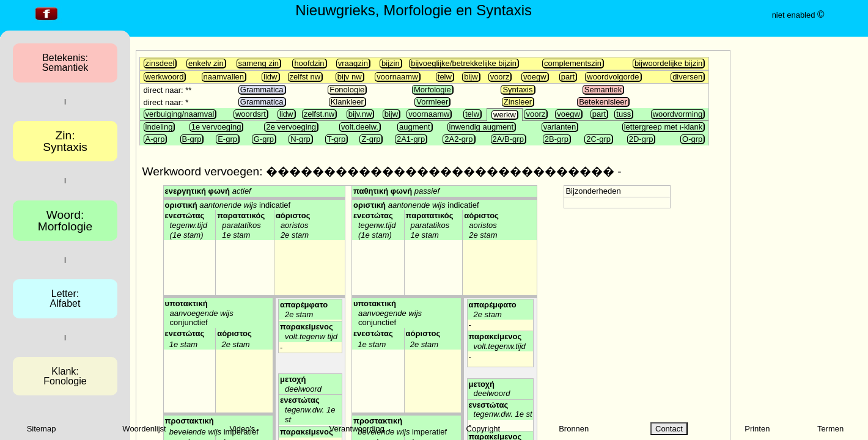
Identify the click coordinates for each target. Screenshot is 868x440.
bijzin (391, 63)
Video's (242, 429)
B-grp (192, 139)
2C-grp (598, 139)
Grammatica (262, 90)
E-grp (227, 139)
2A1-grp (411, 139)
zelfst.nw (319, 114)
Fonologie (347, 90)
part (568, 77)
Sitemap (42, 429)
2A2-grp (458, 139)
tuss (623, 114)
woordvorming (678, 114)
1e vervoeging (216, 127)
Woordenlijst (144, 429)
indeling (159, 127)
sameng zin (259, 63)
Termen (830, 429)
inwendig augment (482, 127)
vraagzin (353, 63)
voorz (500, 77)
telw (445, 77)
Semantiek (603, 90)
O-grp (692, 139)
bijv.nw (360, 114)
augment (415, 127)
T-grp (336, 139)
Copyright (484, 429)
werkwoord (165, 77)
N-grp (300, 139)
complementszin (573, 63)
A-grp (155, 139)
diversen (687, 77)
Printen (757, 429)
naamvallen (224, 77)
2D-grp (641, 139)
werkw (505, 115)
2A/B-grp (508, 139)
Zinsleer (518, 102)
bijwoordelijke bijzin (668, 63)
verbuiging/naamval (180, 114)
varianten (560, 127)
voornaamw (397, 77)
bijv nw (350, 77)
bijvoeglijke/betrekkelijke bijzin (464, 63)
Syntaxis (517, 90)
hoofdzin (309, 63)
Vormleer (432, 102)
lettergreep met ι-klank (664, 127)
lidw (270, 77)
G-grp (264, 139)
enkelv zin (206, 63)
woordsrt (251, 114)
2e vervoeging (291, 127)
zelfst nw (305, 77)
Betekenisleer (603, 102)
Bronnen (574, 429)
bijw (471, 77)
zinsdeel (160, 63)
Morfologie (432, 90)
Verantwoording (357, 429)
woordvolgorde (613, 77)
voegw (535, 77)
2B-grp (557, 139)
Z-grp (371, 139)
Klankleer (347, 102)
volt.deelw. (360, 127)
